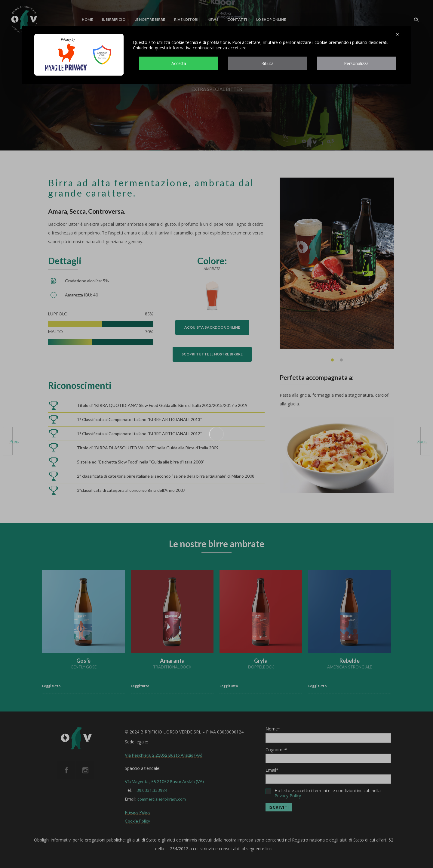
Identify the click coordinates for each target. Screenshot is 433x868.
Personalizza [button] (356, 63)
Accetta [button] (179, 63)
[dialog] (216, 55)
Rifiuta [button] (267, 63)
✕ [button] (398, 34)
